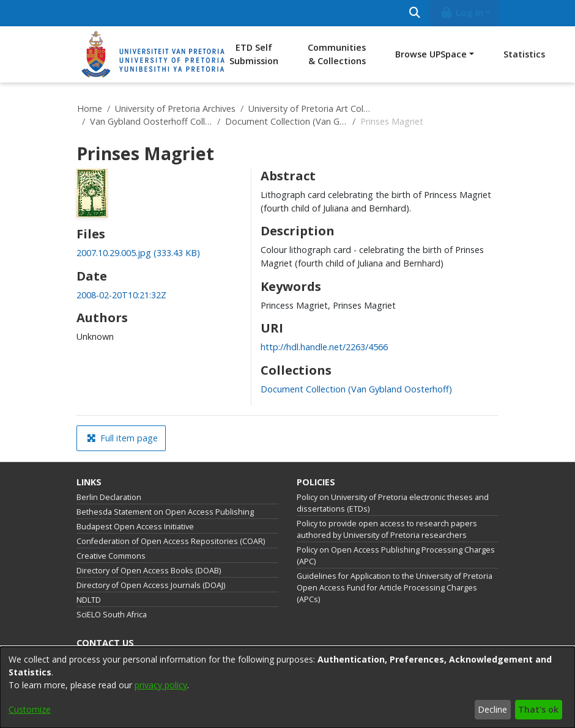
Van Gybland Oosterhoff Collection (151, 121)
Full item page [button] (122, 438)
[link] (138, 253)
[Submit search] (414, 13)
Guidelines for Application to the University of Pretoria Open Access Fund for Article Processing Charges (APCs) (395, 588)
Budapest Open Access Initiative (135, 527)
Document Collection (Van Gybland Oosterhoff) (286, 121)
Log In (462, 13)
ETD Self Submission (254, 54)
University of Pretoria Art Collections (310, 108)
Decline (492, 709)
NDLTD (89, 600)
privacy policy (161, 685)
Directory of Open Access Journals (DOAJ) (151, 585)
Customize (30, 709)
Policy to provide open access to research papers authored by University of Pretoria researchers (387, 529)
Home (90, 108)
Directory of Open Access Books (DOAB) (149, 571)
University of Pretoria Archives (175, 108)
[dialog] (287, 687)
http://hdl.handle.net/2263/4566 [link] (324, 347)
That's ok (538, 709)
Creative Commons (111, 556)
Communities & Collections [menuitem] (337, 54)
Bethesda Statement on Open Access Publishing (165, 512)
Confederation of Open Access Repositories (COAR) (171, 541)
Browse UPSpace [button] (431, 54)
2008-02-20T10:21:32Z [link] (121, 295)
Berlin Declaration (109, 497)
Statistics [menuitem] (524, 54)
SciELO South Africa (112, 615)
